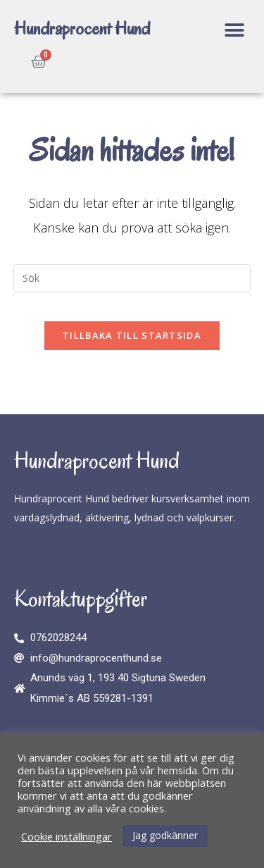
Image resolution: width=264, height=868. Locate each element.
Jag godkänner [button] (165, 835)
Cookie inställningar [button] (67, 836)
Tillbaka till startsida (132, 335)
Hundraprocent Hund (82, 29)
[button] (234, 30)
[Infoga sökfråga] (132, 278)
